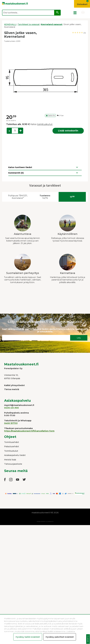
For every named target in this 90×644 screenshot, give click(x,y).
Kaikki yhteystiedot (14, 385)
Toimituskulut (11, 451)
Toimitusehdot (12, 442)
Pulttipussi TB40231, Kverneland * (18, 197)
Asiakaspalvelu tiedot (15, 455)
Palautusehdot (12, 446)
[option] (45, 78)
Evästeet (88, 639)
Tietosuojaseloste (13, 464)
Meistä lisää (10, 460)
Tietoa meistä (12, 389)
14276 (45, 197)
